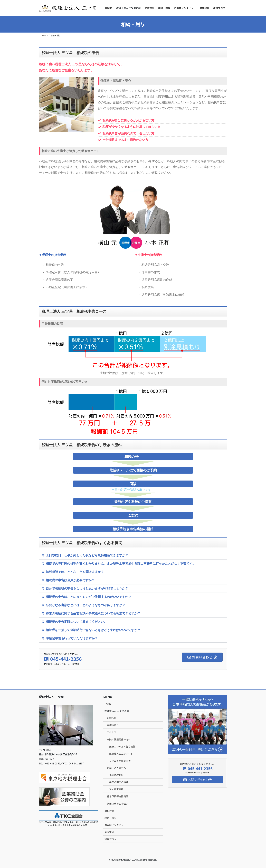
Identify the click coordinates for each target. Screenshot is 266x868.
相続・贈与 (110, 818)
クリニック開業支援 (120, 761)
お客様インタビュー (115, 825)
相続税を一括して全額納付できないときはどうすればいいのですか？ (93, 630)
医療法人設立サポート (121, 754)
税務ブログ (110, 839)
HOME (108, 704)
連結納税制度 (116, 775)
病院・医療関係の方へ (119, 739)
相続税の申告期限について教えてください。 (76, 622)
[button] (133, 555)
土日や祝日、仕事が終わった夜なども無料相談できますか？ (87, 555)
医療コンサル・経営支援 (122, 746)
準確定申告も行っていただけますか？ (72, 638)
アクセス (112, 732)
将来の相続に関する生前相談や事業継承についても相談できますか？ (93, 613)
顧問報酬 (109, 832)
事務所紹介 (113, 725)
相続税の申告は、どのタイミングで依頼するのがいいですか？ (89, 597)
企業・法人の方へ (116, 768)
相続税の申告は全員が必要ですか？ (70, 580)
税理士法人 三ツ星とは (117, 711)
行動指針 (112, 718)
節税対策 (109, 811)
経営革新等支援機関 (118, 796)
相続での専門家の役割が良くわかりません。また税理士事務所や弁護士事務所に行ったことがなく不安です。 (121, 564)
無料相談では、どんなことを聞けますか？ (75, 572)
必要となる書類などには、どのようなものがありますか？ (85, 605)
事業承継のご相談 (119, 782)
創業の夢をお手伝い (118, 804)
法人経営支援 (116, 789)
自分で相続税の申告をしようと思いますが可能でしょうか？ (87, 588)
